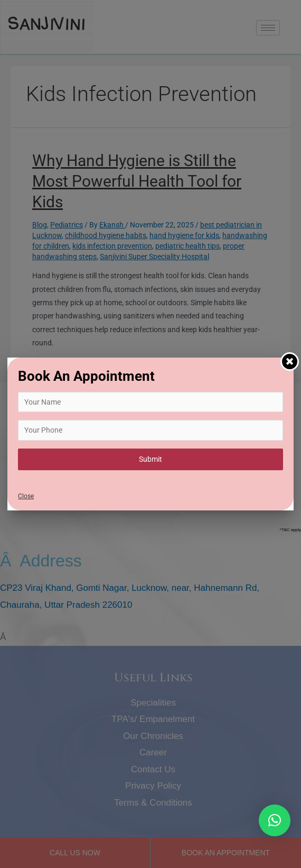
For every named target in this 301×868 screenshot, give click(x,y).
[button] (275, 820)
